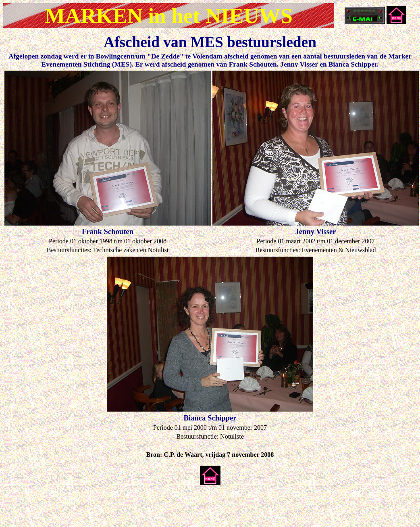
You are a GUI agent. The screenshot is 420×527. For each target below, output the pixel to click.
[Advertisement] (98, 504)
